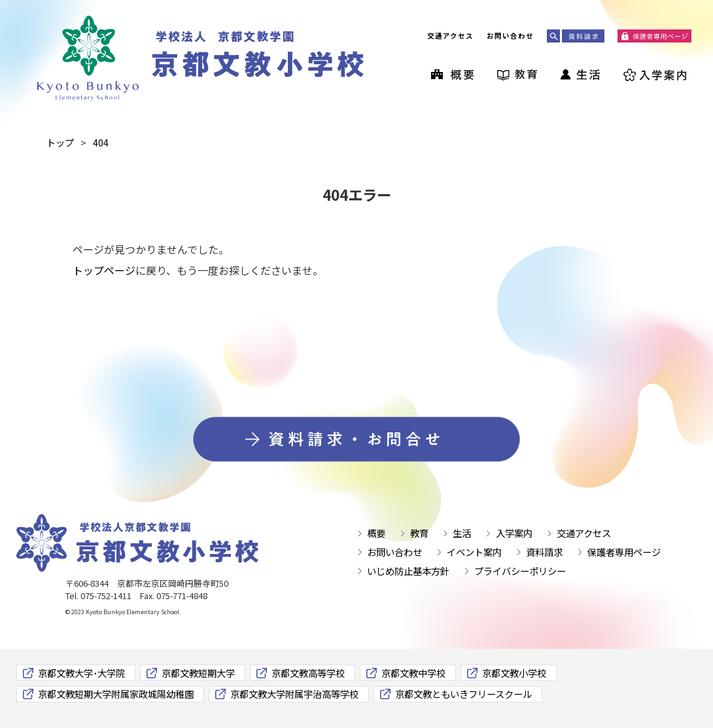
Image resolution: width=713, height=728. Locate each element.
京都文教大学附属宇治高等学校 (294, 694)
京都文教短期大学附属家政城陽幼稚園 (116, 694)
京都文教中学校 (413, 673)
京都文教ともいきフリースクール (463, 694)
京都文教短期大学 (198, 673)
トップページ (104, 270)
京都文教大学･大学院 (81, 673)
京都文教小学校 (514, 673)
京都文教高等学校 (308, 673)
